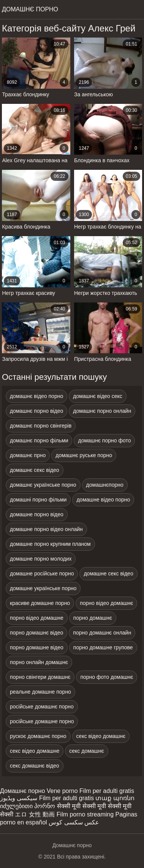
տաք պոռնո (115, 798)
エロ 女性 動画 (35, 814)
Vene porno (62, 791)
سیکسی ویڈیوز (19, 798)
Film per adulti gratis (107, 791)
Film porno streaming (85, 814)
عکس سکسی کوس (74, 822)
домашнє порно (30, 9)
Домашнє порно (22, 791)
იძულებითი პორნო (28, 806)
